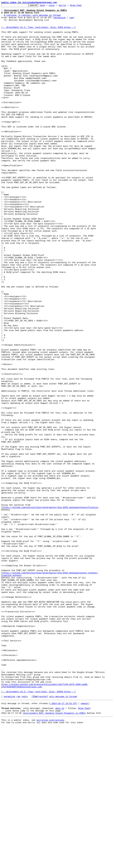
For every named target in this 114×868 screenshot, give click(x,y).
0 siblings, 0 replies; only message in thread (32, 17)
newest (84, 842)
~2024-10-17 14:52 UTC (64, 842)
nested (43, 835)
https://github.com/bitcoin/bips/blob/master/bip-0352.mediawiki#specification (50, 608)
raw (71, 20)
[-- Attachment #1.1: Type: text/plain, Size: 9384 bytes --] (38, 32)
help (47, 6)
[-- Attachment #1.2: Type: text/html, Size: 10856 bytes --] (38, 829)
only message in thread (63, 835)
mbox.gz (60, 848)
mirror (68, 6)
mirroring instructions (50, 862)
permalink (60, 20)
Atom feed (81, 6)
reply (25, 835)
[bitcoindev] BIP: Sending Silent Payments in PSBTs (54, 854)
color (57, 6)
